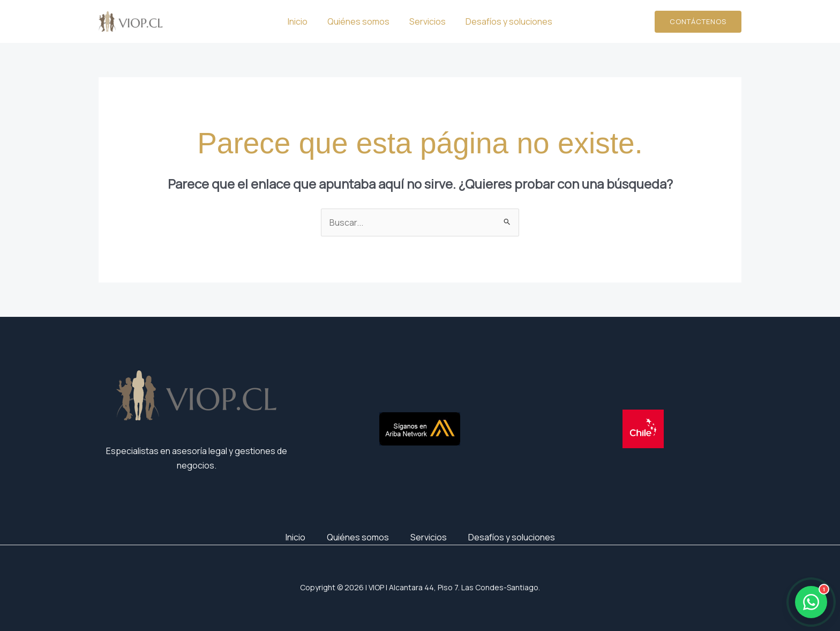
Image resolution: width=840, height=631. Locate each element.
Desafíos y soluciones (505, 21)
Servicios (426, 21)
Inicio (302, 21)
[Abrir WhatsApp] (811, 602)
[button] (698, 22)
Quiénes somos (360, 21)
